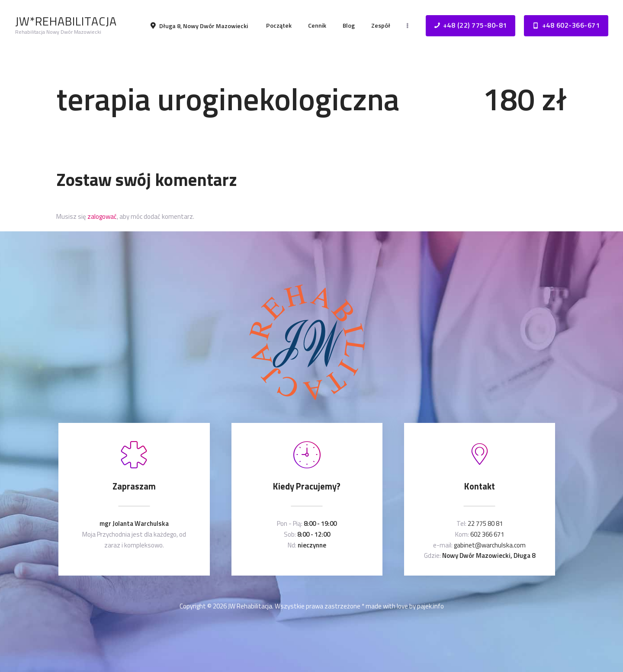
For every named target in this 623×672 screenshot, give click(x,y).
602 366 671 (487, 534)
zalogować (102, 216)
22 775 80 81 (485, 523)
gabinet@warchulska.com (490, 545)
